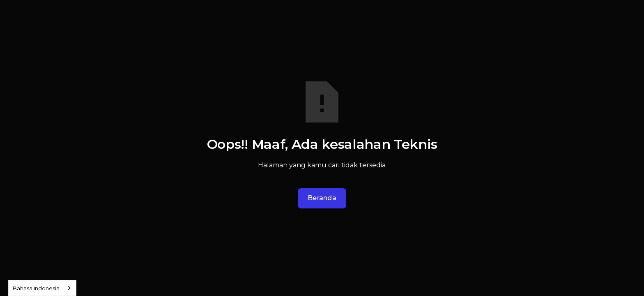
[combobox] (42, 288)
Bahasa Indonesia (36, 288)
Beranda (322, 198)
